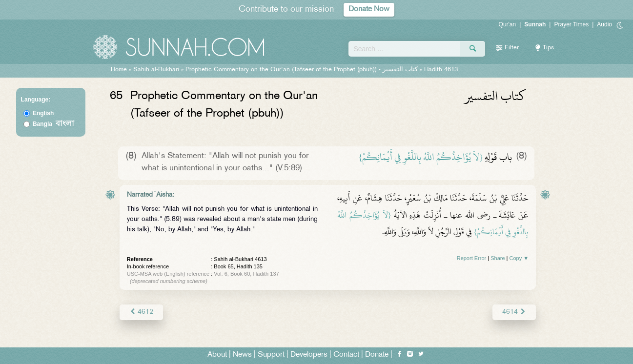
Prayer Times (571, 24)
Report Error (472, 258)
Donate (377, 355)
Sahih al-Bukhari (156, 70)
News (242, 355)
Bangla (53, 124)
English (43, 113)
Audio (604, 24)
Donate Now (369, 10)
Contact (346, 355)
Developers (309, 355)
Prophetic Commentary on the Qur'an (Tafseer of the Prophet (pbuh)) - (303, 70)
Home (119, 70)
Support (271, 355)
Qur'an (508, 24)
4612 (141, 312)
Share (498, 258)
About (217, 355)
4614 (514, 312)
